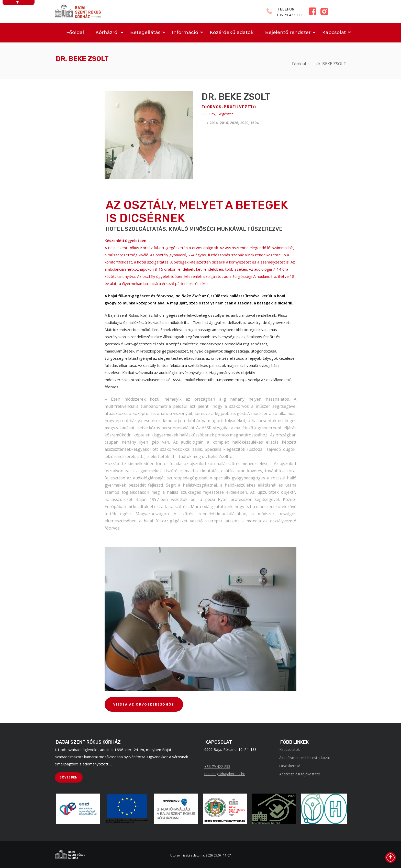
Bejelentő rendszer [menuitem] (288, 32)
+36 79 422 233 (217, 767)
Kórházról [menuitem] (107, 32)
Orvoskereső (290, 766)
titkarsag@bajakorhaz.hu (225, 774)
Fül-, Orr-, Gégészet (217, 114)
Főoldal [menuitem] (75, 32)
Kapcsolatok (289, 749)
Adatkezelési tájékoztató (300, 774)
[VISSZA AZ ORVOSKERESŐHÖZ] (144, 705)
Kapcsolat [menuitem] (334, 32)
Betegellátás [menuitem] (145, 32)
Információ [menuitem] (185, 32)
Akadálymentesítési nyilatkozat (305, 758)
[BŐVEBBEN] (69, 777)
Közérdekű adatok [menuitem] (232, 32)
